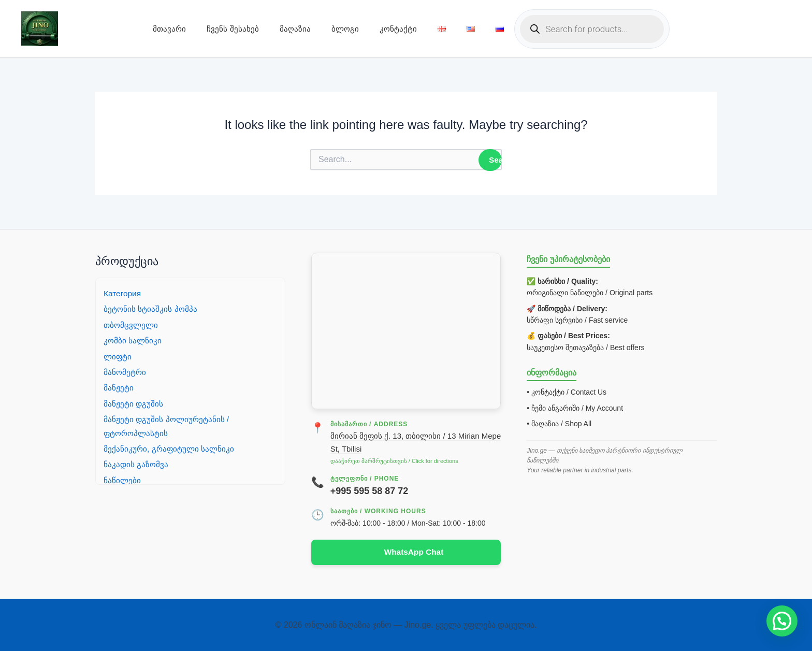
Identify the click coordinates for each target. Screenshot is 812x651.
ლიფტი (118, 356)
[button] (782, 621)
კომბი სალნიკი (133, 340)
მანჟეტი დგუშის (134, 403)
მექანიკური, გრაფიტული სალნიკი (170, 448)
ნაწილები (122, 480)
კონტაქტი (398, 29)
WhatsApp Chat (414, 552)
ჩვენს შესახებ (233, 29)
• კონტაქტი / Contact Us (567, 392)
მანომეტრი (125, 372)
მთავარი (169, 29)
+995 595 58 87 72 (369, 490)
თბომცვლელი (132, 324)
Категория (123, 293)
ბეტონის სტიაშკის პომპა (151, 308)
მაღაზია (295, 29)
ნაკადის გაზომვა (136, 464)
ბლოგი (345, 29)
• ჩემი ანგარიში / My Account (575, 408)
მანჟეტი (119, 387)
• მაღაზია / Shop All (559, 423)
